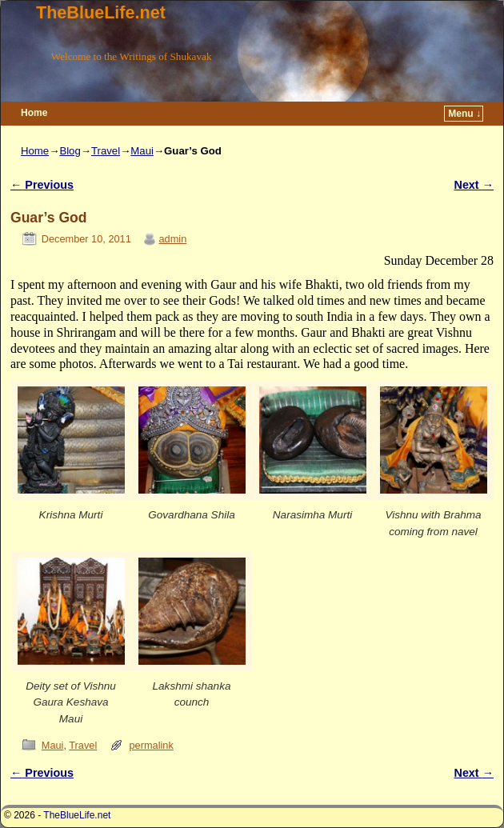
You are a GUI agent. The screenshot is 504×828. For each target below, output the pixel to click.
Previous (42, 185)
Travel (106, 151)
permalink (152, 745)
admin (173, 239)
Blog (70, 151)
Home (34, 113)
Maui (142, 151)
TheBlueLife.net (101, 12)
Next (474, 185)
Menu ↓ (464, 114)
